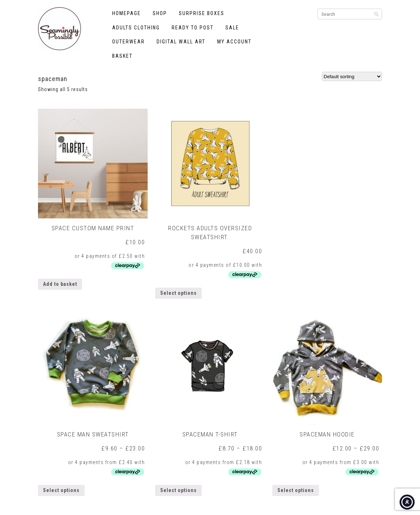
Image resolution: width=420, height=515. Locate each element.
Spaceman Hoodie (327, 434)
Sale (232, 28)
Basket (122, 56)
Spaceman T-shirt (210, 434)
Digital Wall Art (181, 42)
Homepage (127, 13)
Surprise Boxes (202, 13)
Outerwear (128, 42)
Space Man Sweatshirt (93, 434)
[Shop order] (352, 76)
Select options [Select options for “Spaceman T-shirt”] (178, 490)
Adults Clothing (136, 28)
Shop (160, 13)
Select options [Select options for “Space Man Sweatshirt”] (61, 490)
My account (234, 42)
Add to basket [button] (60, 284)
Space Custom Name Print (93, 228)
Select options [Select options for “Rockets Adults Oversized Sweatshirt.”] (178, 293)
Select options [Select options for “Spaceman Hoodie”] (296, 490)
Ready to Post (193, 28)
